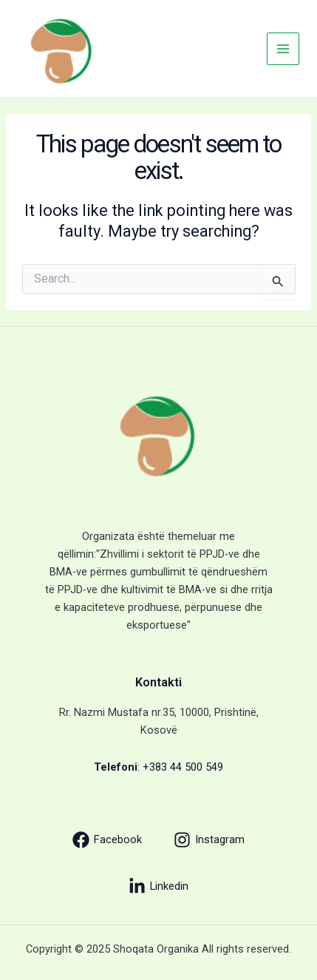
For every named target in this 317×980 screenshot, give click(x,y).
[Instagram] (209, 840)
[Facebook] (107, 840)
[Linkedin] (158, 886)
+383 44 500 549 (183, 767)
